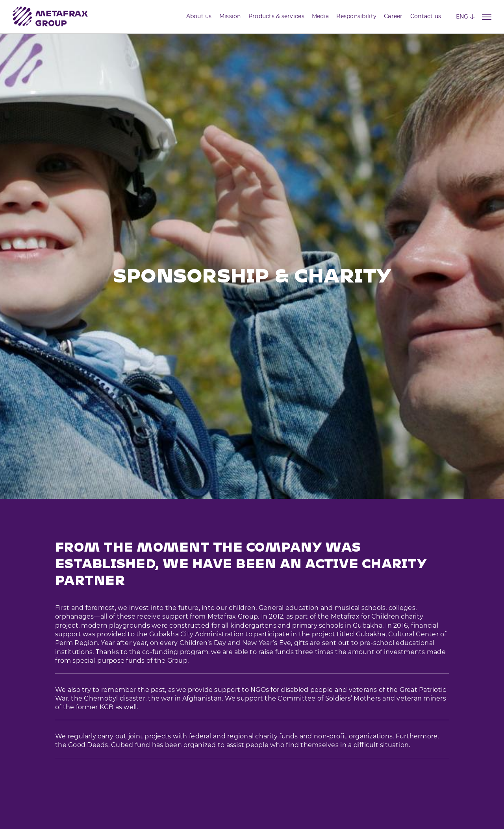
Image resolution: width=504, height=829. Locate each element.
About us (199, 16)
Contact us (426, 16)
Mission (230, 16)
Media (320, 16)
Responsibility (356, 16)
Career (393, 16)
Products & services (276, 16)
